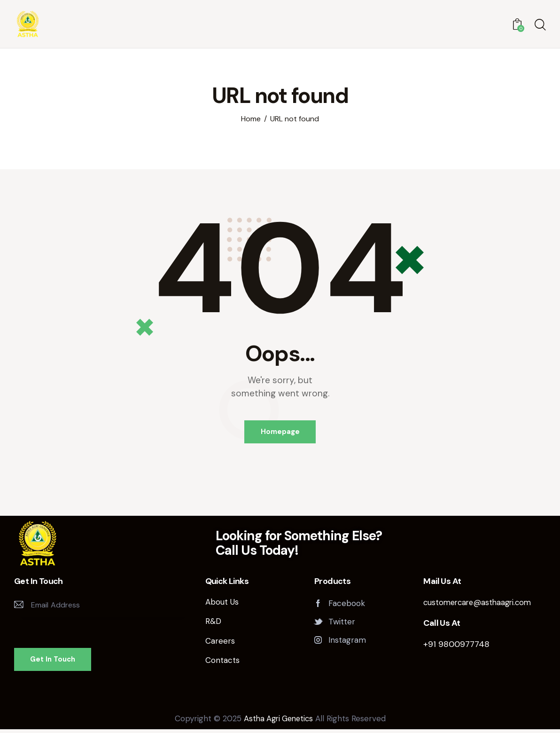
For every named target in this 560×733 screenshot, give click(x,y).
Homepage (280, 433)
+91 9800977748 (456, 647)
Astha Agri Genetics (278, 722)
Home (251, 119)
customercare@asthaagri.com (480, 605)
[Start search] (540, 26)
